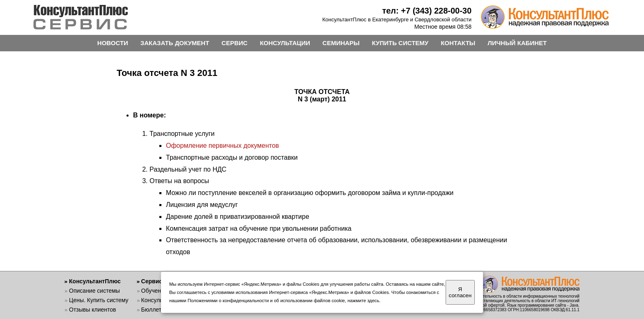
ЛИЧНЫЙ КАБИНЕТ (517, 43)
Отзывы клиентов (92, 310)
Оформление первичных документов (222, 146)
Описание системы (94, 291)
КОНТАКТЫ (458, 43)
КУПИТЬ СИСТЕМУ (400, 43)
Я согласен (460, 292)
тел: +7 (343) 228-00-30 (427, 11)
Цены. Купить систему (99, 300)
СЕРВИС (234, 43)
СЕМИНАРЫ (341, 43)
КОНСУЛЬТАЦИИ (285, 43)
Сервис (152, 281)
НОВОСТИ (113, 43)
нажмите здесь (363, 301)
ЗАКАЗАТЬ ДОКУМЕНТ (175, 43)
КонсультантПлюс (95, 281)
